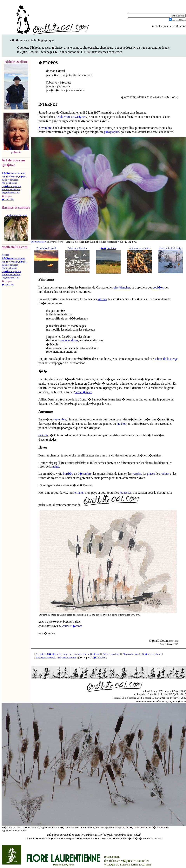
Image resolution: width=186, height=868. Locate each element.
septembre (60, 419)
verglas (137, 474)
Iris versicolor (38, 242)
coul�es (158, 287)
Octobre (43, 435)
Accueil (5, 255)
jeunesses (125, 493)
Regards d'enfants (10, 192)
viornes (102, 299)
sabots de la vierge (166, 359)
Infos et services (10, 180)
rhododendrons (69, 340)
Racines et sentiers (11, 189)
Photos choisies (9, 183)
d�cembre (85, 474)
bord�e (68, 474)
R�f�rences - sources (13, 173)
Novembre (45, 128)
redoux (165, 474)
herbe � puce (83, 392)
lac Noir (122, 424)
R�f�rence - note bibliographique (32, 40)
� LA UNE (8, 199)
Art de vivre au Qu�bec (14, 177)
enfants (79, 493)
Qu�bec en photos (11, 186)
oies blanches (122, 287)
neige (56, 466)
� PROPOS (48, 63)
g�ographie (111, 132)
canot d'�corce (72, 626)
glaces (151, 474)
